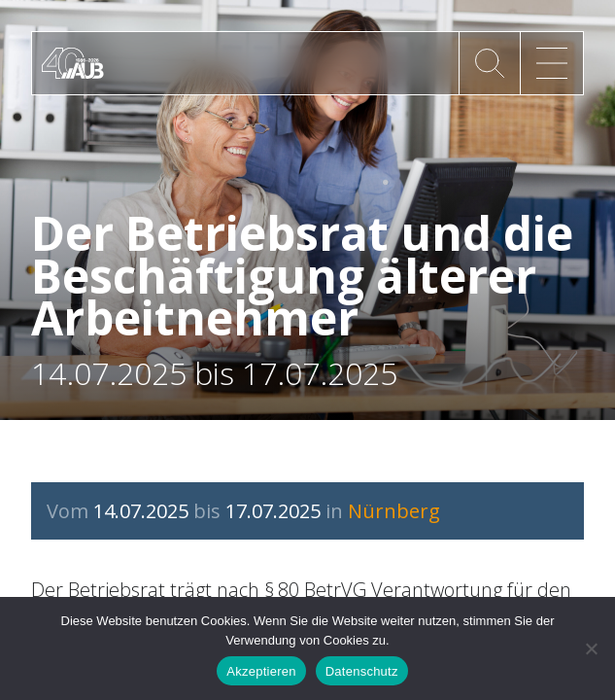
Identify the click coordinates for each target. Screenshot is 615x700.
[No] (591, 648)
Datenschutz (362, 671)
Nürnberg (394, 511)
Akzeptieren (261, 671)
